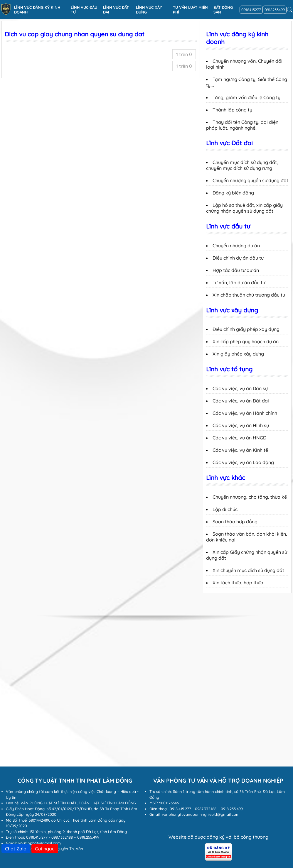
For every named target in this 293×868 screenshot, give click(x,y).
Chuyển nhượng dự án (236, 246)
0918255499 (275, 10)
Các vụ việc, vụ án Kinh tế (240, 450)
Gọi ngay (45, 849)
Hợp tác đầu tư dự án (236, 270)
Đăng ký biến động (233, 193)
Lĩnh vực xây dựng (149, 10)
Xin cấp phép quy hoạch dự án (246, 341)
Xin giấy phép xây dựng (238, 354)
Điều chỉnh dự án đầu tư (238, 258)
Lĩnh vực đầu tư (84, 10)
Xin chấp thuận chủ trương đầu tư (249, 295)
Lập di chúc (225, 509)
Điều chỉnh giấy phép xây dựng (246, 329)
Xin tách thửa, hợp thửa (238, 583)
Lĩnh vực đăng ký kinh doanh (37, 10)
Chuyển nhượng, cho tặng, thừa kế (250, 497)
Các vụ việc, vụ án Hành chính (245, 413)
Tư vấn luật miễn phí (190, 10)
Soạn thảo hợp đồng (235, 522)
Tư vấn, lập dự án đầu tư (239, 282)
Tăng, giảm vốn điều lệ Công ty (246, 97)
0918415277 (251, 10)
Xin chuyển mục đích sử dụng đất (248, 570)
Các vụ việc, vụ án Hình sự (241, 425)
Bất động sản (223, 10)
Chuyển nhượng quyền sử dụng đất (250, 180)
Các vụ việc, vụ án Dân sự (240, 388)
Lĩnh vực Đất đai (116, 10)
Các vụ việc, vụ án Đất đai (241, 401)
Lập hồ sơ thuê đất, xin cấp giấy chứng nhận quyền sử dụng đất (244, 208)
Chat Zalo (16, 849)
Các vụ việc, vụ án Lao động (243, 462)
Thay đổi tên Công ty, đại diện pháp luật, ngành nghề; (242, 125)
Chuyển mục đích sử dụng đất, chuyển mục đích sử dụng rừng (242, 165)
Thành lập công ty (232, 110)
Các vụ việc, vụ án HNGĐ (239, 438)
